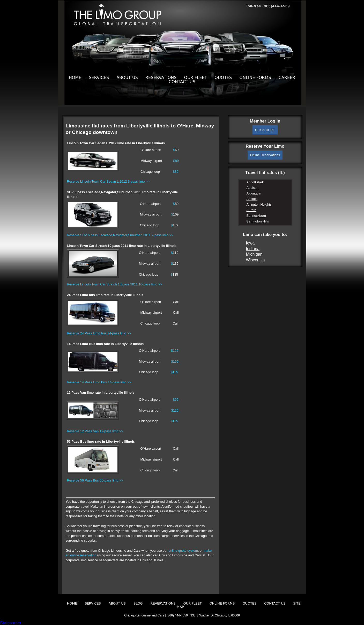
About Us (127, 78)
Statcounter (11, 623)
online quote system (183, 551)
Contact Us (182, 82)
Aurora (251, 210)
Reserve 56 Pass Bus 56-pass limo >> (95, 480)
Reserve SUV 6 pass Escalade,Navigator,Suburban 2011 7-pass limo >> (120, 235)
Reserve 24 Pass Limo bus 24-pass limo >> (99, 333)
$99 (176, 400)
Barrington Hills (258, 221)
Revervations (163, 603)
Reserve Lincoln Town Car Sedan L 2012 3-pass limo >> (108, 181)
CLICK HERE (265, 130)
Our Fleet (196, 78)
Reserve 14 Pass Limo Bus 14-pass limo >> (99, 382)
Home (75, 78)
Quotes (223, 78)
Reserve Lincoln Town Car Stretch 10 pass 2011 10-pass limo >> (115, 284)
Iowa (250, 243)
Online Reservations (265, 155)
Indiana (253, 249)
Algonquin (254, 193)
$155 (175, 361)
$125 (175, 351)
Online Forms (255, 78)
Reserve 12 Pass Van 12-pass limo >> (95, 431)
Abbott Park (255, 182)
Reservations (161, 78)
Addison (252, 188)
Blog (138, 603)
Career (287, 78)
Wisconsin (255, 260)
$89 (176, 161)
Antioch (252, 199)
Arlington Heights (259, 204)
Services (99, 78)
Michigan (254, 254)
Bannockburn (256, 216)
